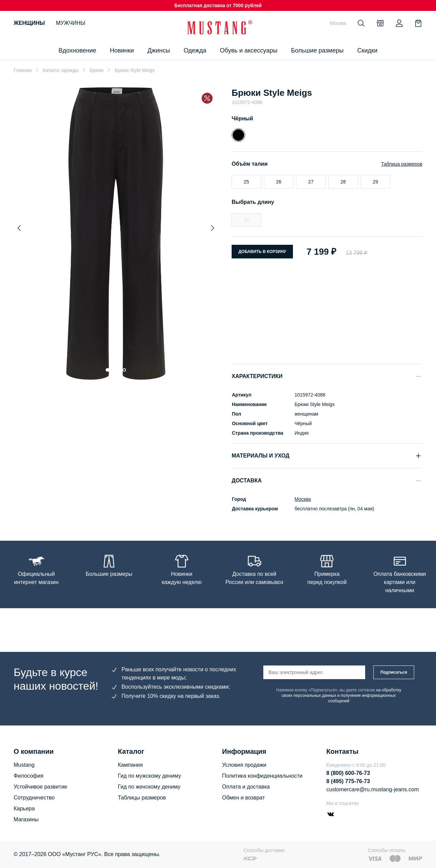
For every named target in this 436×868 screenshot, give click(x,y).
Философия (28, 776)
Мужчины (71, 23)
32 (247, 220)
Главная (23, 70)
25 (247, 182)
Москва (302, 499)
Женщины (29, 23)
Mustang (24, 765)
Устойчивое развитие (40, 787)
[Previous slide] (19, 228)
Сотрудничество (34, 798)
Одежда (195, 50)
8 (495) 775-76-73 (348, 781)
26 (279, 182)
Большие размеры (317, 50)
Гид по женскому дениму (149, 787)
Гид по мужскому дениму (149, 776)
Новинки (122, 50)
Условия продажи (244, 765)
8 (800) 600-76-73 (348, 773)
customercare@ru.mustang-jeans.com (372, 789)
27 (311, 182)
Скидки (367, 50)
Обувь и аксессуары (249, 50)
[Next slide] (213, 228)
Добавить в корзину (262, 252)
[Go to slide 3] (124, 370)
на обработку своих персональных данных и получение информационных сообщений (341, 695)
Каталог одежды (61, 70)
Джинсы (159, 50)
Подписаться (394, 672)
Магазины (26, 819)
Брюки (97, 70)
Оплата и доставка (246, 787)
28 (343, 182)
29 (375, 182)
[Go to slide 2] (118, 370)
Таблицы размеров (142, 798)
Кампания (130, 765)
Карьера (24, 809)
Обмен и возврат (243, 798)
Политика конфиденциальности (262, 776)
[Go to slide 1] (109, 370)
